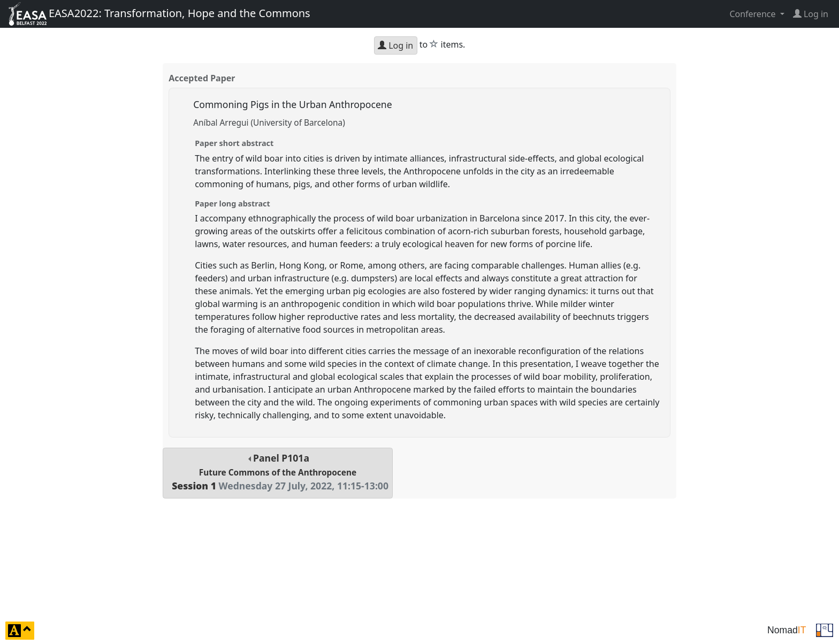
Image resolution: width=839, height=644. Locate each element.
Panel (278, 472)
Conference (753, 14)
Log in (395, 45)
